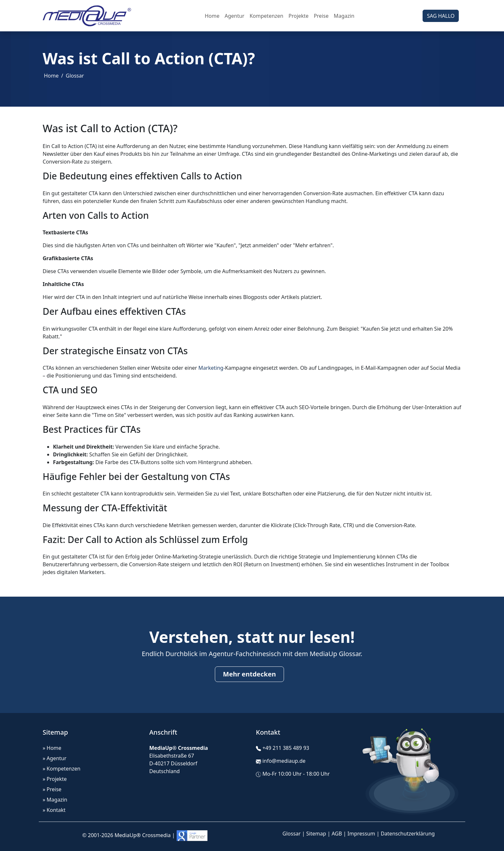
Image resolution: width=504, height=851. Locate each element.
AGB (337, 834)
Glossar (75, 76)
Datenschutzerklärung (408, 834)
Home (212, 16)
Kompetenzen (266, 16)
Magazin (344, 16)
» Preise (52, 789)
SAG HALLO (441, 16)
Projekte (299, 16)
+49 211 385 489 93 (286, 748)
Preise (321, 16)
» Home (52, 748)
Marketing (211, 368)
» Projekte (55, 779)
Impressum (362, 834)
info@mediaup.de (284, 761)
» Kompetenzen (62, 769)
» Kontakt (54, 810)
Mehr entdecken (249, 674)
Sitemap (316, 834)
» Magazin (55, 800)
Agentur (234, 16)
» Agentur (55, 758)
